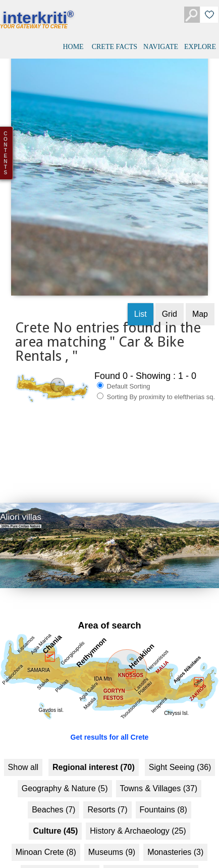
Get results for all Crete (110, 727)
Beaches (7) (53, 799)
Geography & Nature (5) (65, 778)
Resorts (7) (107, 799)
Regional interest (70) (94, 757)
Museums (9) (112, 841)
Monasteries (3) (175, 841)
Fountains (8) (163, 799)
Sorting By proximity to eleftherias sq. (156, 386)
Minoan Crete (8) (46, 841)
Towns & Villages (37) (159, 778)
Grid (170, 303)
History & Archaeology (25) (138, 820)
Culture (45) (55, 820)
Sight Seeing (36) (180, 757)
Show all (23, 757)
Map (200, 303)
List (141, 303)
